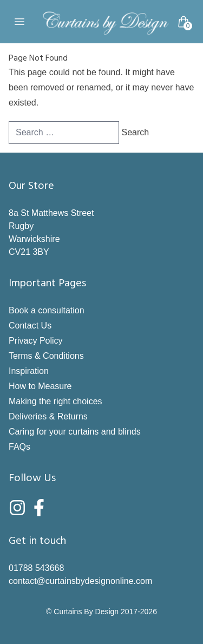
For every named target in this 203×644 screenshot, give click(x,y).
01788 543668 (36, 568)
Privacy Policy (36, 341)
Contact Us (30, 326)
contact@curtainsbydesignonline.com (80, 581)
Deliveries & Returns (48, 416)
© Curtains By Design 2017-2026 (101, 612)
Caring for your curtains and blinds (75, 432)
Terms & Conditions (46, 356)
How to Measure (40, 386)
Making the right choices (55, 401)
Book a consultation (47, 310)
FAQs (19, 447)
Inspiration (29, 371)
